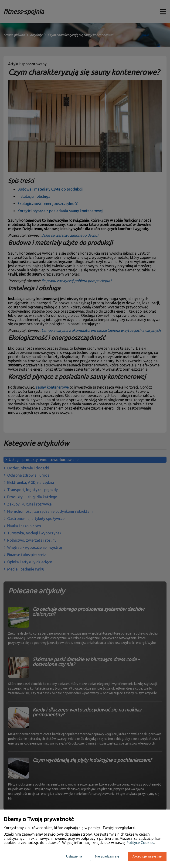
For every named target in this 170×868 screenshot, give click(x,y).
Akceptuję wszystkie (147, 856)
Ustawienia (74, 856)
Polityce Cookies (140, 843)
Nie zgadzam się (107, 856)
